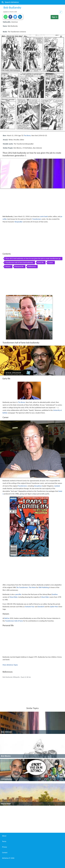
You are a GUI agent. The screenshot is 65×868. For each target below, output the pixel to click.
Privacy (5, 847)
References (32, 266)
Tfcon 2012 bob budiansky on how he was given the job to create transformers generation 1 (33, 259)
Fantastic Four (30, 607)
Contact (5, 853)
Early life (41, 263)
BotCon (7, 618)
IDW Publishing (44, 587)
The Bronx (27, 136)
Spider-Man (54, 607)
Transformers (37, 219)
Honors (8, 266)
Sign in (55, 17)
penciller (18, 594)
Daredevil (41, 607)
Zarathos (55, 594)
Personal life (19, 266)
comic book (44, 216)
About (4, 836)
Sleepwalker (19, 222)
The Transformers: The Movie (26, 587)
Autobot (57, 486)
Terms (4, 841)
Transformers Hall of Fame (14, 621)
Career (51, 263)
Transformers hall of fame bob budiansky (19, 263)
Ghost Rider (14, 597)
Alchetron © (8, 858)
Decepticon (38, 486)
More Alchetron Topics (10, 665)
